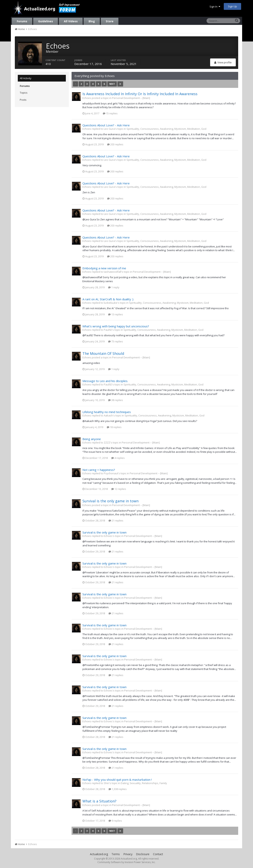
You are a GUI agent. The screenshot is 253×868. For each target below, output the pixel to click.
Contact (158, 854)
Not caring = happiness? (99, 470)
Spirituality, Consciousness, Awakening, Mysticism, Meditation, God (166, 129)
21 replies (116, 520)
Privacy (128, 854)
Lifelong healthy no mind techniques (107, 412)
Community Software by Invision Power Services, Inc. (126, 862)
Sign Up (232, 6)
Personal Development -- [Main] (131, 98)
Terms (116, 854)
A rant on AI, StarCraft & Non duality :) (108, 299)
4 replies (118, 458)
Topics (24, 93)
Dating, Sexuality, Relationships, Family (144, 783)
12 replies (119, 489)
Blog (92, 21)
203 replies (115, 144)
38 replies (116, 400)
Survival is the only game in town (110, 501)
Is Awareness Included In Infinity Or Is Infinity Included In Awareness (140, 94)
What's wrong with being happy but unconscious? (116, 326)
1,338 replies (118, 789)
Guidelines (46, 21)
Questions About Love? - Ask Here (106, 125)
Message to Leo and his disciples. (105, 381)
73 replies (116, 341)
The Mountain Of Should (103, 353)
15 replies (110, 113)
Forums (22, 21)
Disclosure (143, 854)
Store (110, 21)
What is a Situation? (99, 801)
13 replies (116, 314)
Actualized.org (99, 854)
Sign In (215, 7)
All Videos (71, 21)
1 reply (114, 287)
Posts (23, 100)
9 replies (115, 821)
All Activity (26, 78)
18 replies (114, 427)
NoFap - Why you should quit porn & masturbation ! (117, 780)
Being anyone (92, 439)
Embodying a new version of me (104, 268)
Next (112, 84)
